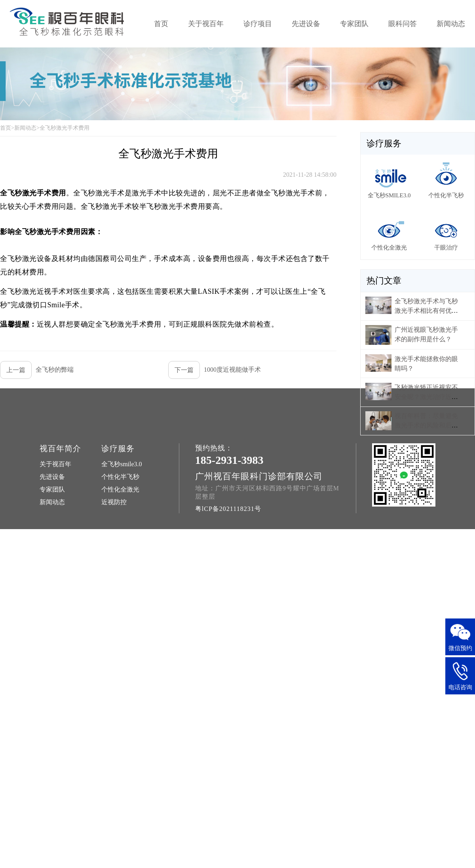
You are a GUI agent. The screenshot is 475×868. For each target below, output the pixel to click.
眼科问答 (403, 24)
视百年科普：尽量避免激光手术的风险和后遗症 (426, 425)
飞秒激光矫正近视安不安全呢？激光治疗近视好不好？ (426, 397)
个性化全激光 (120, 489)
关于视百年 (206, 24)
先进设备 (306, 24)
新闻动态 (451, 24)
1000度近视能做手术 (215, 370)
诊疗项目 (258, 24)
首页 (161, 24)
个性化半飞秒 (120, 477)
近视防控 (114, 502)
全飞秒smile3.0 (122, 464)
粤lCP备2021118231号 (228, 509)
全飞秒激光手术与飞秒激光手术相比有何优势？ (426, 311)
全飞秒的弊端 (37, 370)
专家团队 (354, 24)
